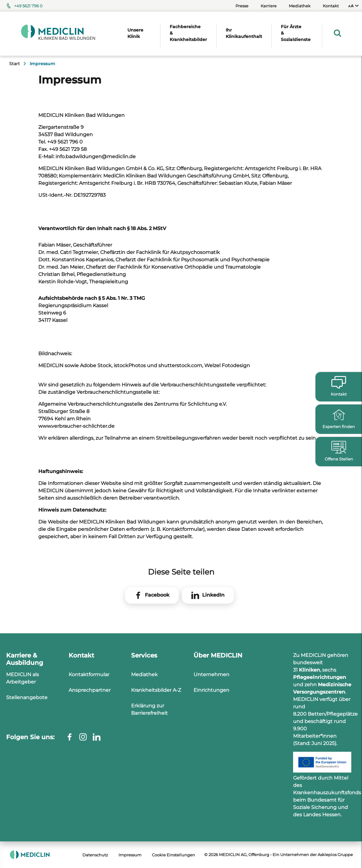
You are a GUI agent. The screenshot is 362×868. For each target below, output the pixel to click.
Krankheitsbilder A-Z (156, 690)
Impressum (130, 855)
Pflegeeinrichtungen (320, 677)
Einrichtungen (211, 690)
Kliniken (309, 670)
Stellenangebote (27, 697)
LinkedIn (213, 595)
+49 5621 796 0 (28, 6)
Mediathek (300, 6)
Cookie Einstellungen (173, 855)
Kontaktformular (89, 674)
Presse (242, 6)
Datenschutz (95, 855)
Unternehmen (211, 674)
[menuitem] (353, 6)
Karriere (269, 6)
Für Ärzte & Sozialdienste (296, 33)
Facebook (157, 595)
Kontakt (331, 6)
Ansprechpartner (90, 690)
